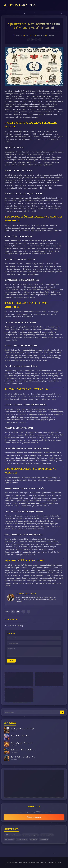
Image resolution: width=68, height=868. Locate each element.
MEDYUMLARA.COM (20, 5)
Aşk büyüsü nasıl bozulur (12, 835)
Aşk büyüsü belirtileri (47, 835)
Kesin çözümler (9, 839)
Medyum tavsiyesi (22, 839)
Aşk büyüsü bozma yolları (30, 835)
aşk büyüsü (34, 839)
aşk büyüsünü (44, 839)
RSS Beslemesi (34, 817)
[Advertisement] (19, 679)
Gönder (11, 661)
